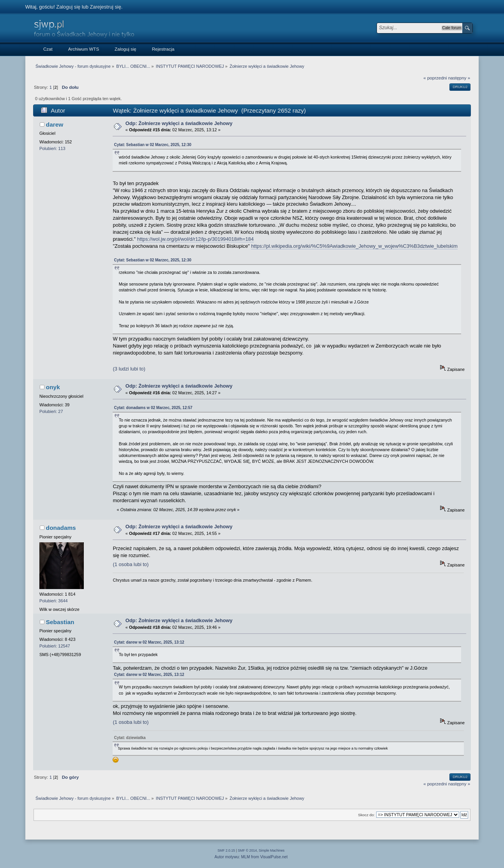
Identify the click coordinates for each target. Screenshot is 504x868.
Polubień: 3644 (54, 601)
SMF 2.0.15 (226, 850)
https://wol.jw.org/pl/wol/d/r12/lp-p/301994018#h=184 (195, 239)
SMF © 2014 (247, 850)
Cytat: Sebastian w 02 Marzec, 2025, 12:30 (152, 145)
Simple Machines (272, 850)
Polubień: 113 (52, 148)
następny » (459, 78)
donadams (61, 528)
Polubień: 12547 (55, 646)
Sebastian (60, 622)
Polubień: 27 (51, 411)
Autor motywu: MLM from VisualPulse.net (251, 857)
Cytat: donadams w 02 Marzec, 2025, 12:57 (153, 408)
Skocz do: (366, 815)
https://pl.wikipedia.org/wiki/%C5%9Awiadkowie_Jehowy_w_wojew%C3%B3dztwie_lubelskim (354, 246)
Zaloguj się (68, 7)
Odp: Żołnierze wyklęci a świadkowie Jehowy (179, 123)
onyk (53, 387)
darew (55, 124)
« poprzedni (435, 78)
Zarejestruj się (105, 7)
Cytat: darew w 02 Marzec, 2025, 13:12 (149, 642)
